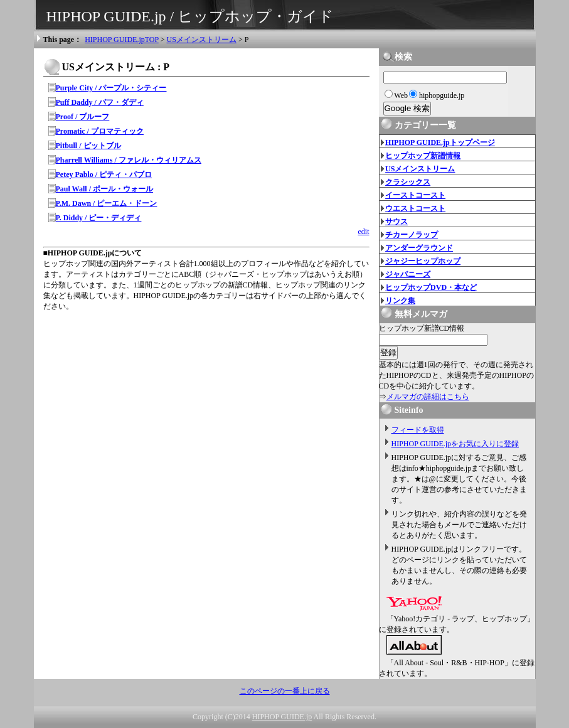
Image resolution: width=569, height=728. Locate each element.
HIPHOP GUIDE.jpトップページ (440, 142)
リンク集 (400, 301)
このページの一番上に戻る (285, 691)
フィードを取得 (418, 430)
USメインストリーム (202, 40)
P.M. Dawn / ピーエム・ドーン (107, 203)
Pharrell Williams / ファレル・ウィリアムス (129, 160)
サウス (396, 222)
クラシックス (408, 182)
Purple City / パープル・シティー (111, 88)
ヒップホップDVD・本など (431, 287)
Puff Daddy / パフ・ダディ (100, 102)
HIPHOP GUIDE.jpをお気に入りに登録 (455, 444)
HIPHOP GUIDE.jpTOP (122, 40)
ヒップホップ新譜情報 (423, 156)
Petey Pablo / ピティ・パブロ (104, 174)
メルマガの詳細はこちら (428, 397)
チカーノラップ (412, 235)
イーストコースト (415, 195)
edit (364, 232)
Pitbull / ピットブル (88, 146)
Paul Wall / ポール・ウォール (104, 189)
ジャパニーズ (408, 274)
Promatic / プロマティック (100, 131)
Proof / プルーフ (83, 117)
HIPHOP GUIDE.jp (282, 717)
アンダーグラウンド (419, 248)
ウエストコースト (415, 208)
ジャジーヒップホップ (423, 261)
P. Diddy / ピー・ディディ (99, 218)
